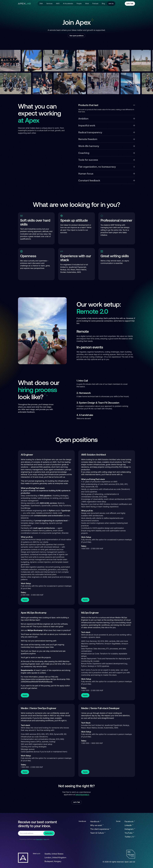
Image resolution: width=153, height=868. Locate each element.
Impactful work (107, 125)
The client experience (100, 829)
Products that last (107, 105)
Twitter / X (130, 837)
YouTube (129, 833)
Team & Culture (98, 833)
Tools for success (107, 160)
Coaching (107, 153)
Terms (45, 839)
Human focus (107, 174)
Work (87, 4)
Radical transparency (107, 132)
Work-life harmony (107, 146)
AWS (58, 4)
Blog (103, 4)
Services (49, 4)
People (79, 4)
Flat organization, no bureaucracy (107, 167)
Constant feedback (107, 180)
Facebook (130, 821)
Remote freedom (107, 139)
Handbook (95, 821)
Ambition (107, 119)
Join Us (111, 4)
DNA (41, 4)
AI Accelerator (68, 4)
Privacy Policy (39, 839)
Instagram (130, 829)
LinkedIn (129, 825)
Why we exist (97, 825)
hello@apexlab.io (82, 795)
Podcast (95, 4)
